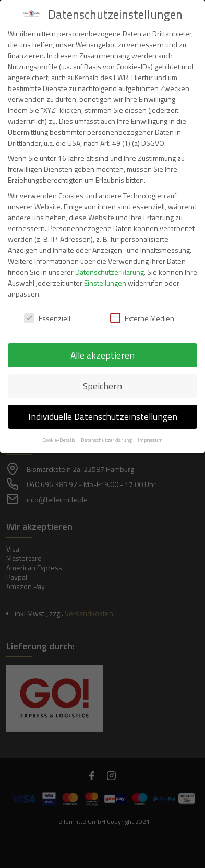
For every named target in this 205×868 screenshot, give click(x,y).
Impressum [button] (150, 440)
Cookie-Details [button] (59, 440)
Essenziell (47, 318)
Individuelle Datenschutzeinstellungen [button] (103, 417)
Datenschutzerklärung (110, 272)
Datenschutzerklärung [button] (107, 440)
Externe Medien (142, 318)
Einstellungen (105, 283)
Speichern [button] (103, 386)
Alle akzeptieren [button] (103, 355)
